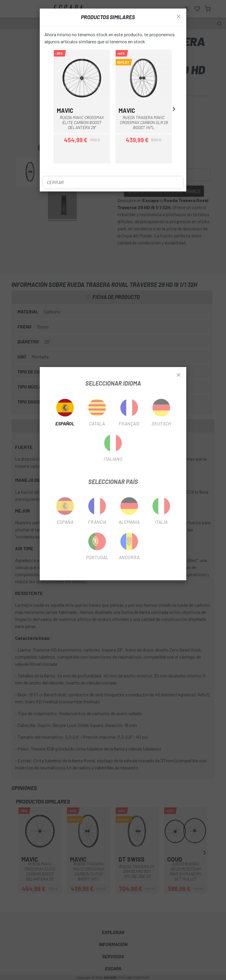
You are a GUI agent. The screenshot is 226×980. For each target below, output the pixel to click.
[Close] (179, 375)
